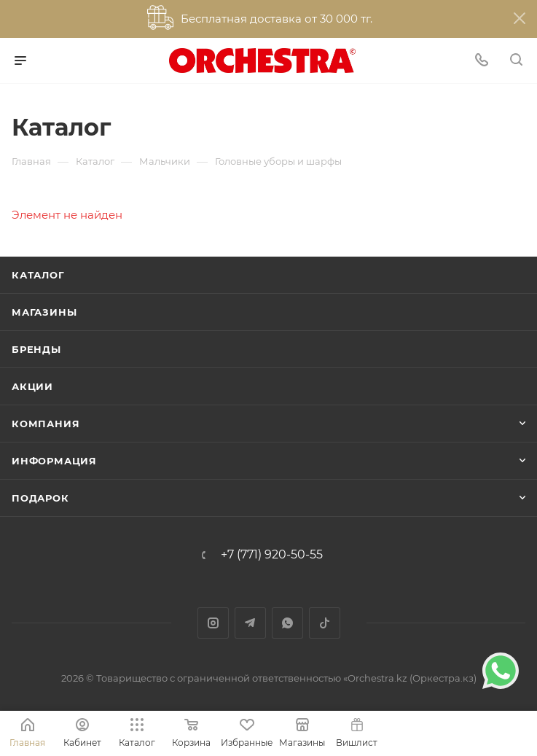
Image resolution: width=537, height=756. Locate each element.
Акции (32, 386)
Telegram (250, 623)
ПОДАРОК (40, 498)
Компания (46, 424)
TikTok (325, 623)
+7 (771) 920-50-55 (272, 555)
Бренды (36, 349)
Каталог (38, 275)
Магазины (44, 312)
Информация (54, 461)
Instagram (213, 623)
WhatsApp (287, 623)
